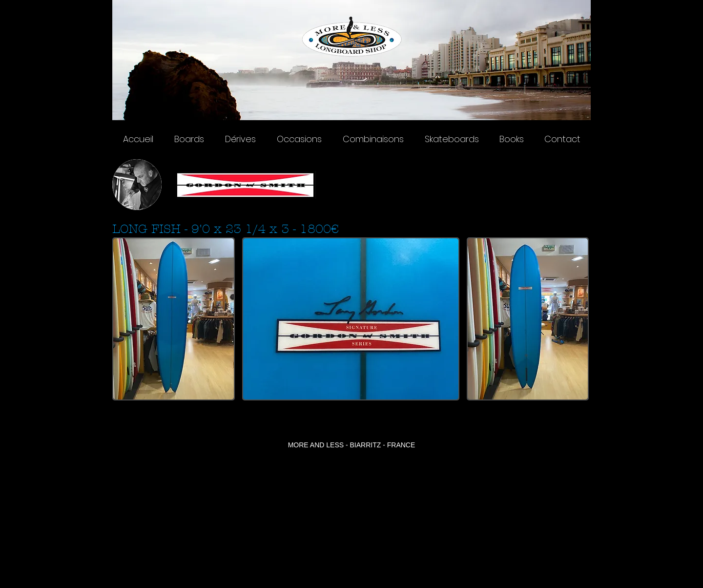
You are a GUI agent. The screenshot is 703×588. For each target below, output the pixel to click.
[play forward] (579, 319)
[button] (174, 319)
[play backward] (124, 319)
